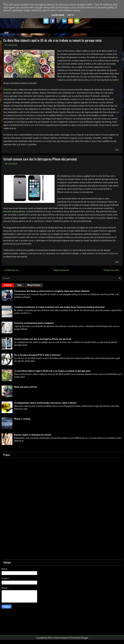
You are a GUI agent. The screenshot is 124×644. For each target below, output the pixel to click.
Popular (8, 285)
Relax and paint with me (25, 387)
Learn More (58, 15)
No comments (11, 45)
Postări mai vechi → (113, 270)
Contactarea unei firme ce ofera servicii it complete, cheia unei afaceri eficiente (52, 291)
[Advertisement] (26, 508)
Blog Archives (34, 285)
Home (6, 33)
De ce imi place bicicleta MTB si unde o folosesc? (37, 355)
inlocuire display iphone (14, 211)
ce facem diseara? (60, 638)
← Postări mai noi (11, 270)
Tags (19, 285)
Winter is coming (22, 419)
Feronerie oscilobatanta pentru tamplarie (34, 323)
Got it (71, 15)
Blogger (85, 638)
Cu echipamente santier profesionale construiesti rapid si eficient (45, 403)
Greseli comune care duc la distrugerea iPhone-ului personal (40, 159)
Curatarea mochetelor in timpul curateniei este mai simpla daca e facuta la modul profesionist (59, 307)
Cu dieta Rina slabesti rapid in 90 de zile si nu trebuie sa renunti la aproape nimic (53, 40)
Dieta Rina (8, 90)
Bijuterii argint (21, 435)
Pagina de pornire (61, 270)
